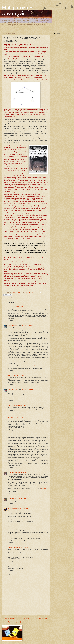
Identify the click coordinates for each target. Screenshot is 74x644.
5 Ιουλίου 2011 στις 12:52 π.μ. (19, 307)
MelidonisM (11, 508)
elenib (9, 418)
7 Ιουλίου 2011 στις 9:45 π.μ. (21, 508)
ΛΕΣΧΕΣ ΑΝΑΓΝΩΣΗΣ (18, 297)
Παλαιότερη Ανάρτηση (42, 618)
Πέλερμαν (44, 489)
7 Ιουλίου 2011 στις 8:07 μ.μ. (22, 547)
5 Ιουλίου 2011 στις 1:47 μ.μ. (19, 405)
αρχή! (35, 365)
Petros (9, 307)
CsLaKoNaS (11, 472)
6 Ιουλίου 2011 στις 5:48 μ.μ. (22, 472)
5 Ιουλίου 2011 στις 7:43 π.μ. (28, 326)
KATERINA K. (11, 547)
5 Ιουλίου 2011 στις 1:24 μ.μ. (19, 375)
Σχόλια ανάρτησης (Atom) (15, 622)
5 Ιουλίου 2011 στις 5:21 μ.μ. (18, 418)
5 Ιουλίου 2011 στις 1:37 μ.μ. (28, 390)
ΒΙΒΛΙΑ (10, 297)
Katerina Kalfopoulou (13, 326)
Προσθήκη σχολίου (9, 574)
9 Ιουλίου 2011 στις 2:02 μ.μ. (21, 566)
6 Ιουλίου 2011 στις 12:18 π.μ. (22, 435)
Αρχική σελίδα (25, 618)
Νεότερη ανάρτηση (8, 618)
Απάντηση (10, 320)
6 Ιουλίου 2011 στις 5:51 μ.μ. (22, 499)
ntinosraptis (11, 435)
